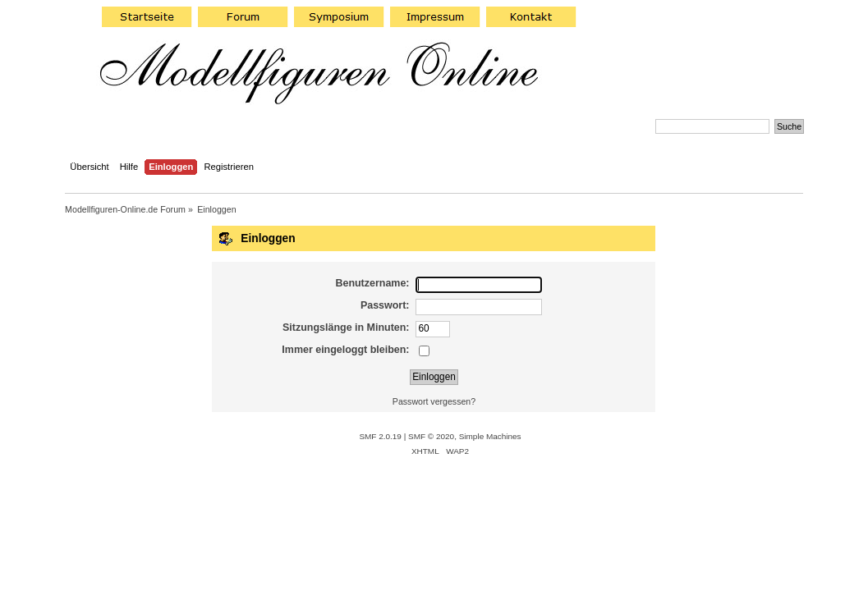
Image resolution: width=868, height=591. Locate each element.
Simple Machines (490, 436)
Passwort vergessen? (434, 401)
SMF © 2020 (431, 436)
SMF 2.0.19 (380, 436)
